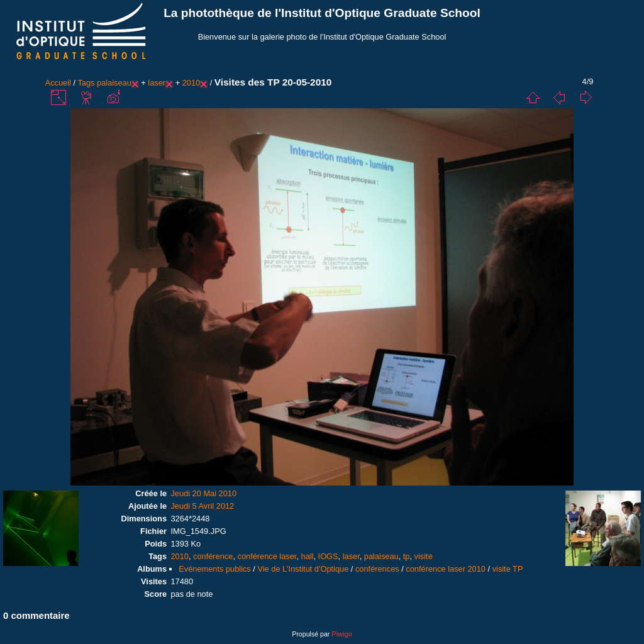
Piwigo (341, 634)
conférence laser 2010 (446, 569)
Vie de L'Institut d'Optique (303, 569)
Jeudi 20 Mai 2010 (203, 493)
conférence (213, 556)
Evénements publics (215, 569)
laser (157, 83)
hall (308, 556)
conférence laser (267, 556)
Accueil (58, 83)
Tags (86, 83)
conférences (377, 569)
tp (407, 556)
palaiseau (114, 83)
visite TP (508, 569)
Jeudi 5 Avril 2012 (202, 506)
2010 (191, 83)
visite (424, 556)
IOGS (328, 556)
